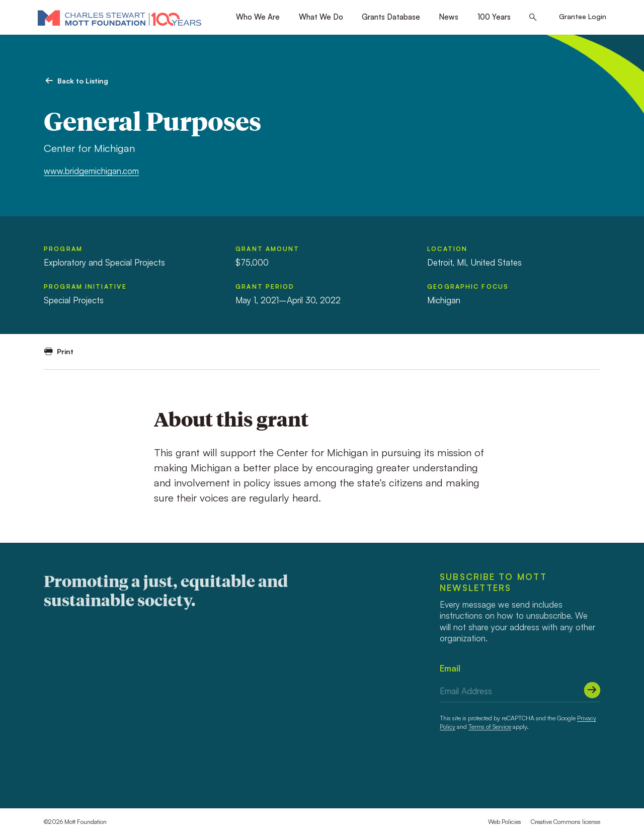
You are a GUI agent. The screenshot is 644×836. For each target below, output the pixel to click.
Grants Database (391, 17)
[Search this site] (533, 18)
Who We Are (258, 17)
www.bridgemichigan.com (91, 171)
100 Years (494, 17)
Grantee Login (583, 16)
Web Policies (505, 822)
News (449, 17)
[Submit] (592, 690)
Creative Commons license (566, 822)
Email (450, 668)
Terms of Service (490, 727)
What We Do (321, 17)
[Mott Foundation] (119, 18)
